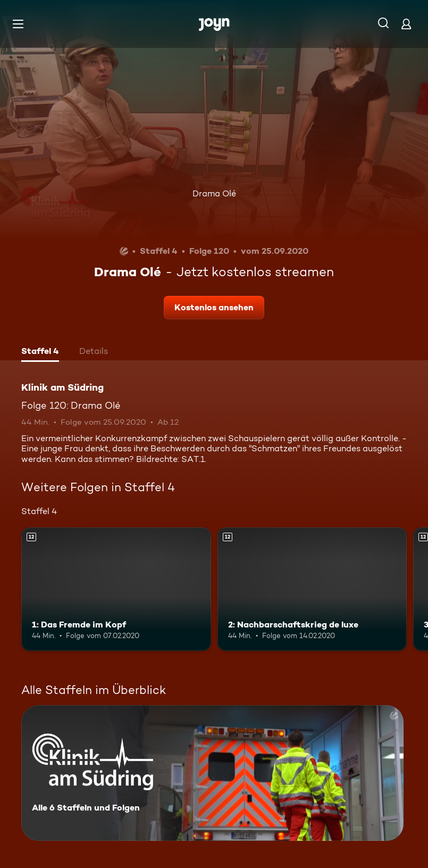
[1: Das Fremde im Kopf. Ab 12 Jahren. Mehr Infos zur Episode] (116, 589)
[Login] (406, 24)
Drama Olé (214, 193)
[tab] (40, 352)
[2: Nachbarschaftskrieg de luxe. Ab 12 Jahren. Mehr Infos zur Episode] (312, 589)
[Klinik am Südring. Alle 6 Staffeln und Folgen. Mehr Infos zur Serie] (212, 773)
